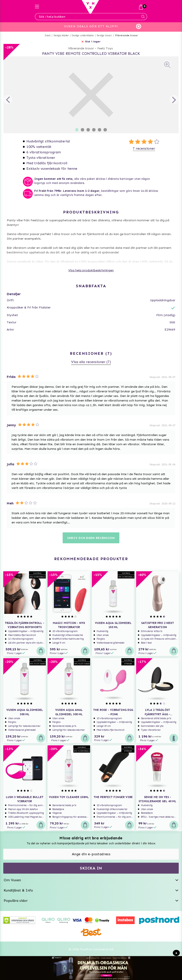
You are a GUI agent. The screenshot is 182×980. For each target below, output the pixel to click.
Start (48, 35)
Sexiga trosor (104, 35)
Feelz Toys (105, 48)
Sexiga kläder (61, 35)
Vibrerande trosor (126, 35)
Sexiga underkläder (83, 35)
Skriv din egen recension (91, 538)
